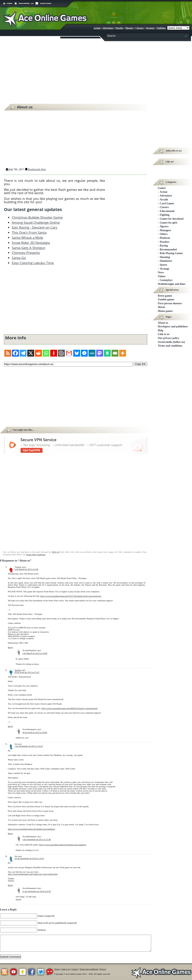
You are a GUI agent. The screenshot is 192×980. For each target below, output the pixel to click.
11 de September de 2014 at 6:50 (37, 891)
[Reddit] (38, 353)
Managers (165, 230)
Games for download (172, 219)
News (161, 272)
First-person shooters (170, 303)
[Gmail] (69, 353)
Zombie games (166, 299)
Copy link (140, 364)
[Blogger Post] (61, 353)
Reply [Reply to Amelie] (10, 726)
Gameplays (166, 280)
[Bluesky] (77, 353)
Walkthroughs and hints (172, 284)
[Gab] (107, 353)
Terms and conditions (170, 346)
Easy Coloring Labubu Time (33, 263)
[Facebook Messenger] (84, 353)
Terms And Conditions (36, 554)
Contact (75, 969)
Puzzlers (165, 242)
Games (162, 188)
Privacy (103, 969)
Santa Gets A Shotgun (29, 248)
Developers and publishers (173, 327)
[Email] (115, 353)
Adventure (108, 28)
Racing (164, 246)
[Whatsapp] (46, 353)
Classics (140, 28)
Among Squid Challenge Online (36, 222)
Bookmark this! (37, 169)
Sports (164, 265)
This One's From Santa (29, 232)
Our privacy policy (169, 338)
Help (161, 330)
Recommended (168, 250)
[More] (123, 353)
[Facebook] (15, 353)
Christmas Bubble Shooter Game (37, 217)
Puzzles (119, 28)
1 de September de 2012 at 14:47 (29, 746)
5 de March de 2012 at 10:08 (35, 653)
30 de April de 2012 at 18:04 (35, 732)
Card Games (167, 203)
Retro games (165, 296)
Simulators (166, 261)
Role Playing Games (171, 253)
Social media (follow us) (171, 342)
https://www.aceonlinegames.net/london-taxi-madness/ (32, 829)
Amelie (18, 670)
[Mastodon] (100, 353)
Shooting (165, 257)
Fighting (161, 28)
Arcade (164, 200)
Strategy (150, 28)
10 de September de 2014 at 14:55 (29, 858)
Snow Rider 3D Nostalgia (31, 243)
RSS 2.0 (56, 552)
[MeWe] (92, 353)
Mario (161, 307)
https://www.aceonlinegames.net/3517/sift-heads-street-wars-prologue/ (71, 596)
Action (97, 28)
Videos (162, 276)
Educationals (167, 211)
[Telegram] (23, 353)
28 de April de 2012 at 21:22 (27, 672)
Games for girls (169, 223)
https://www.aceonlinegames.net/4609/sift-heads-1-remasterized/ (70, 708)
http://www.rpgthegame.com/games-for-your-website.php (33, 874)
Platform (165, 238)
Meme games (165, 311)
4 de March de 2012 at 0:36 (26, 569)
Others (164, 234)
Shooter (129, 28)
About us (163, 323)
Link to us (164, 334)
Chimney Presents (26, 253)
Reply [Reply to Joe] (10, 833)
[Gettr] (54, 353)
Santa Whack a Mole (27, 238)
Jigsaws (164, 226)
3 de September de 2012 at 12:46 (37, 839)
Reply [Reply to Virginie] (10, 647)
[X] (31, 353)
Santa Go (19, 258)
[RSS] (8, 353)
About (57, 969)
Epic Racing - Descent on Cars (35, 227)
